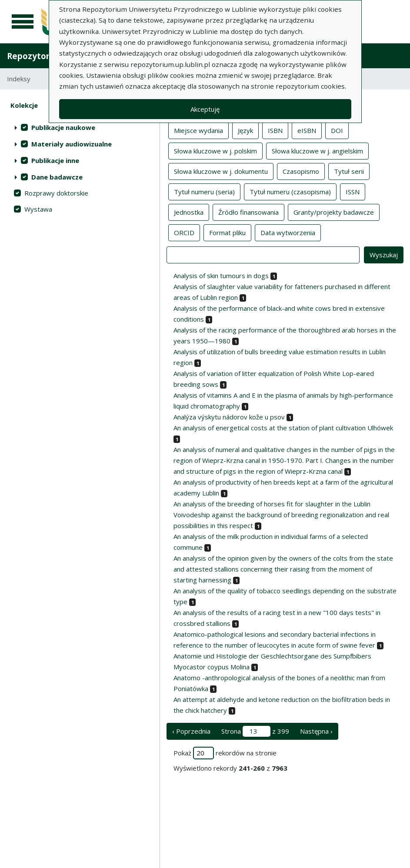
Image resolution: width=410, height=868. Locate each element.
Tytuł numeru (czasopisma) (290, 191)
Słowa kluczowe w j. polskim (215, 150)
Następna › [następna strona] (316, 731)
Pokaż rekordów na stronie (225, 753)
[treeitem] (80, 127)
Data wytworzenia (288, 232)
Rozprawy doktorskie (56, 193)
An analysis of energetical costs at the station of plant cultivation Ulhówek (283, 428)
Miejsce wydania (198, 130)
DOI (337, 130)
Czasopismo (301, 171)
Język (245, 130)
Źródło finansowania (248, 212)
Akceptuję (205, 109)
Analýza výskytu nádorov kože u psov (229, 417)
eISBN (307, 130)
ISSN (353, 191)
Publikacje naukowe (63, 127)
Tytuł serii (349, 171)
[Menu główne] (23, 22)
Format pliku (227, 232)
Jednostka (189, 212)
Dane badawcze (57, 177)
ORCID (184, 232)
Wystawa (38, 209)
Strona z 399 (255, 731)
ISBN (275, 130)
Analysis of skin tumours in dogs (221, 276)
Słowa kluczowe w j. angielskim (317, 150)
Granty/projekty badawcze (334, 212)
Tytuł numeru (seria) (204, 191)
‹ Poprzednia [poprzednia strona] (191, 731)
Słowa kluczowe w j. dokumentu (221, 171)
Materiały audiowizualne (72, 144)
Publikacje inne (55, 160)
